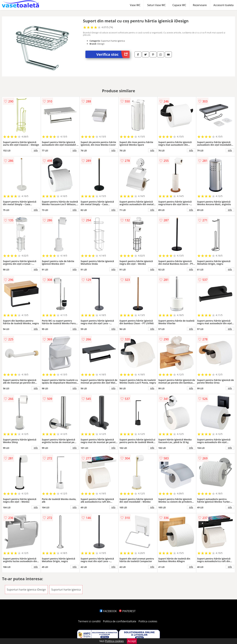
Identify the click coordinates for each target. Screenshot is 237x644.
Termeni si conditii (89, 621)
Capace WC (179, 5)
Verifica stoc (113, 54)
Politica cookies (148, 621)
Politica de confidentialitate (120, 621)
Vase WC (135, 5)
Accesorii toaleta (224, 5)
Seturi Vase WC (156, 5)
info (36, 150)
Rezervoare (200, 5)
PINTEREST (127, 611)
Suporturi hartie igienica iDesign (26, 590)
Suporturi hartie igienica (66, 590)
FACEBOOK (108, 611)
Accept (132, 641)
